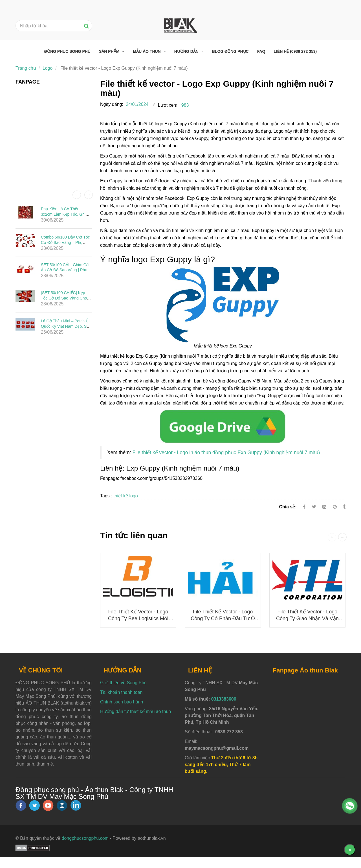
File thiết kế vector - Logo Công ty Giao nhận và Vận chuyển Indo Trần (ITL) (307, 618)
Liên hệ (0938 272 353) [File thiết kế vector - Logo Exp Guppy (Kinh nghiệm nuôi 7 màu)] (295, 51)
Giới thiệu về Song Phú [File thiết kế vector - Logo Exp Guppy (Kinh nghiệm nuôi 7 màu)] (123, 683)
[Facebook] (304, 507)
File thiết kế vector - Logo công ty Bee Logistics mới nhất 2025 (138, 618)
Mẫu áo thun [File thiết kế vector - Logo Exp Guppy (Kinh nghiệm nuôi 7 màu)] (147, 51)
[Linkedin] (324, 507)
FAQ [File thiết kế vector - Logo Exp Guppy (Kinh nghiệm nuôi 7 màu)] (261, 51)
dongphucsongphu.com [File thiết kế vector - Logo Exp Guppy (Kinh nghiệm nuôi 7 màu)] (85, 838)
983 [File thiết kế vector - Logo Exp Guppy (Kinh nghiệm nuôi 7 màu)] (185, 105)
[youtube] (48, 805)
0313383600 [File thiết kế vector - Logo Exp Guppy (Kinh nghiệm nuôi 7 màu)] (224, 699)
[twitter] (34, 805)
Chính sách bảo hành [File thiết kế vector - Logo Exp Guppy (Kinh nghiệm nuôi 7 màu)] (122, 702)
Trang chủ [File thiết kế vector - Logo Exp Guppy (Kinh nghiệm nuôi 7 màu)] (26, 68)
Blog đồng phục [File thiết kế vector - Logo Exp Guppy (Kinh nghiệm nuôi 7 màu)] (230, 51)
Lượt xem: (168, 105)
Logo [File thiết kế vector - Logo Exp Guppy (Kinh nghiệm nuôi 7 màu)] (48, 68)
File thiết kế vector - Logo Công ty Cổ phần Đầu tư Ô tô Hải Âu (223, 618)
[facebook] (21, 805)
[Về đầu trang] (350, 850)
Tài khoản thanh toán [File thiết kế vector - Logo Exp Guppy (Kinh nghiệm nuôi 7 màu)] (121, 692)
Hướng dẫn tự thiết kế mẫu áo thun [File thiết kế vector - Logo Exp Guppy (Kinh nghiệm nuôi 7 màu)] (136, 711)
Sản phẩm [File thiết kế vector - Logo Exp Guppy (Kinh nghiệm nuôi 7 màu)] (110, 51)
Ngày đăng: (112, 104)
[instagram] (62, 805)
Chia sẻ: (288, 507)
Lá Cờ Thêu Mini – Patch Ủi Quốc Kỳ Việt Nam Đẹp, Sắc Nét (66, 326)
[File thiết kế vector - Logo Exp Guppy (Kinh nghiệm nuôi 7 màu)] (223, 426)
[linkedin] (76, 805)
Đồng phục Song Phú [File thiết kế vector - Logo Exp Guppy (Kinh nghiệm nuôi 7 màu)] (67, 51)
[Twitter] (314, 507)
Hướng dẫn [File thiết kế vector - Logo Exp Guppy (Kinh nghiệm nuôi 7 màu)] (187, 51)
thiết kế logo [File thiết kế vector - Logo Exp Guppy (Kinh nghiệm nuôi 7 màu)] (126, 496)
